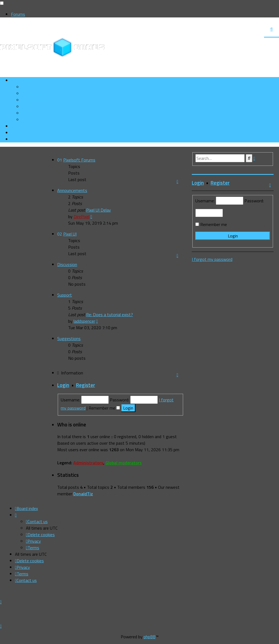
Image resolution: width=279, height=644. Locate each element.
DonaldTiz (83, 494)
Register (86, 385)
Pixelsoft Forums (79, 160)
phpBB (150, 637)
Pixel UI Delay (98, 210)
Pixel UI (70, 234)
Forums (18, 14)
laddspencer (84, 321)
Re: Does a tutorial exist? (110, 315)
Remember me (104, 408)
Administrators (88, 463)
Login (63, 385)
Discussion (67, 264)
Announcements (72, 190)
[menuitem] (40, 93)
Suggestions (69, 338)
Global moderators (124, 463)
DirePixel (81, 216)
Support (65, 295)
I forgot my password (212, 259)
